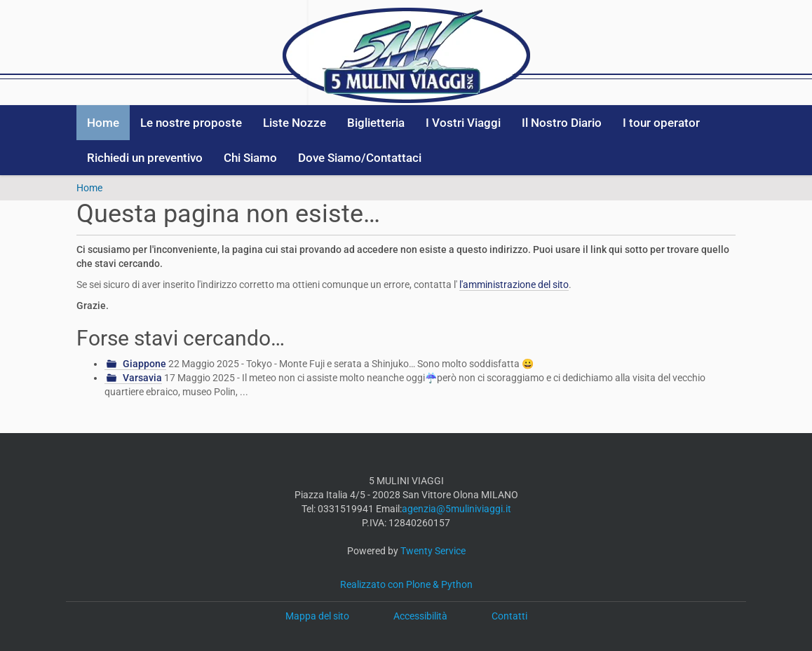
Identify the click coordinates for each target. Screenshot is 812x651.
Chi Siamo (250, 158)
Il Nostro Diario (562, 123)
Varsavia (142, 378)
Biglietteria (376, 123)
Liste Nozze (295, 123)
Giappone (144, 364)
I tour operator (661, 123)
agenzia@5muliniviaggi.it (456, 509)
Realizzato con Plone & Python (406, 584)
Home (103, 123)
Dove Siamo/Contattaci (360, 158)
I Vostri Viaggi (463, 123)
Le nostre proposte (191, 123)
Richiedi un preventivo (145, 158)
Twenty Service (433, 551)
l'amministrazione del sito (514, 285)
